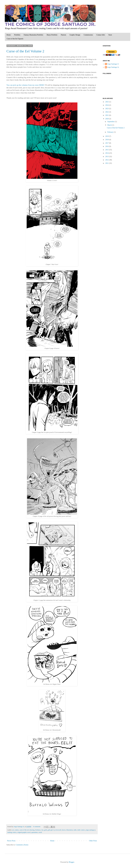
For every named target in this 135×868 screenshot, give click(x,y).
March (110, 125)
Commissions (88, 35)
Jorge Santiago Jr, (19, 827)
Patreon (63, 35)
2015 (107, 150)
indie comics (81, 830)
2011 (107, 163)
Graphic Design (75, 35)
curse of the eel (24, 830)
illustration (70, 830)
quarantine (34, 832)
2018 (107, 140)
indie (75, 830)
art (13, 830)
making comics (12, 832)
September (111, 122)
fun (42, 830)
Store (110, 35)
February (111, 132)
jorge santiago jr (91, 830)
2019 (107, 136)
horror (64, 830)
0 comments (37, 827)
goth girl (50, 830)
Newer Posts (11, 841)
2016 (107, 146)
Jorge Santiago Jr (113, 64)
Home (9, 35)
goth (46, 830)
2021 (107, 115)
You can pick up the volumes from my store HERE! (26, 85)
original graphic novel (24, 832)
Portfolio (17, 35)
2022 (107, 112)
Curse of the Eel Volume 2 (25, 51)
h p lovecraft (57, 830)
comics (17, 830)
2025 (107, 102)
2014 (107, 153)
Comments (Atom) (22, 845)
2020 (107, 119)
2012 (107, 160)
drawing (32, 830)
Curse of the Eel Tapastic (15, 39)
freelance (38, 830)
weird (40, 832)
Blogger (71, 862)
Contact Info (101, 35)
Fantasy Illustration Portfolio (33, 35)
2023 (107, 109)
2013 (107, 157)
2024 (107, 105)
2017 (107, 143)
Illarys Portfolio (52, 35)
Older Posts (93, 841)
